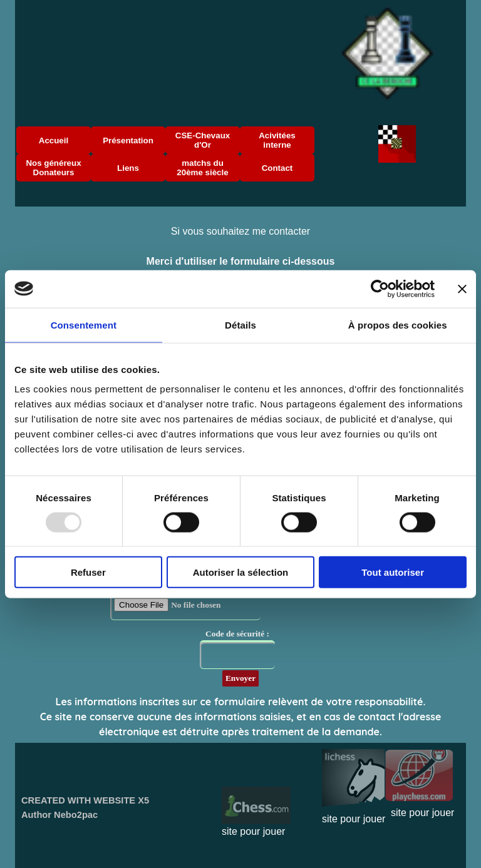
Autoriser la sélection (241, 572)
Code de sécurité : (237, 634)
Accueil (54, 140)
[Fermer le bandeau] (462, 288)
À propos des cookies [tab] (398, 324)
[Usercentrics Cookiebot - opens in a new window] (380, 288)
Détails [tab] (240, 324)
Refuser (88, 572)
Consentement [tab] (84, 324)
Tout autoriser (393, 572)
